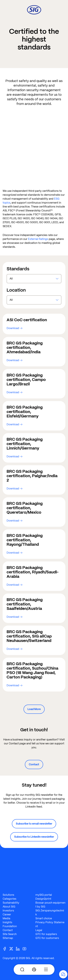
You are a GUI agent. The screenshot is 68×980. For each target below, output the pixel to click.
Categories (9, 899)
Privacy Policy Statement (50, 924)
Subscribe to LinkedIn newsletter (34, 837)
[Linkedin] (19, 949)
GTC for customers (47, 938)
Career (7, 914)
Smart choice (44, 918)
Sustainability (11, 903)
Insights (7, 922)
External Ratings (38, 239)
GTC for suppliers (46, 934)
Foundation (10, 926)
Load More (34, 709)
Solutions (8, 895)
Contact (34, 764)
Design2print (43, 899)
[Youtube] (26, 949)
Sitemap (8, 938)
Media (6, 918)
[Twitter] (13, 949)
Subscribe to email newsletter (34, 824)
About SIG (9, 907)
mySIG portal (44, 895)
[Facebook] (6, 949)
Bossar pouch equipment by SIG (50, 905)
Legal (39, 930)
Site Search (10, 934)
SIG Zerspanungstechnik (50, 913)
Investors (8, 911)
